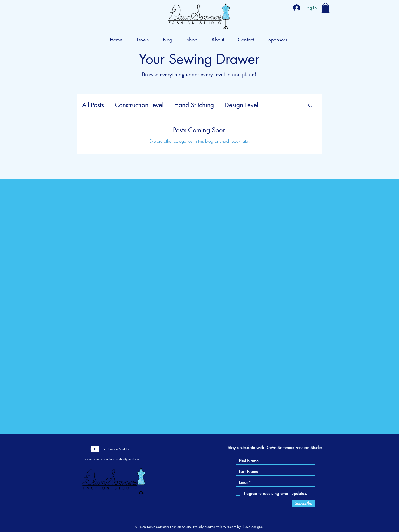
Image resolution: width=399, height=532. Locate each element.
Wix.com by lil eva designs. (243, 527)
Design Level (241, 105)
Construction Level (139, 105)
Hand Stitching (194, 105)
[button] (326, 8)
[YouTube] (95, 449)
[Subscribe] (303, 503)
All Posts (93, 105)
